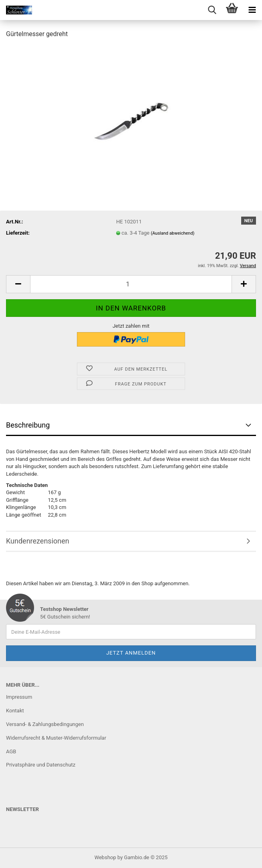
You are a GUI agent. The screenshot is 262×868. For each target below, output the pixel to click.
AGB (11, 751)
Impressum (19, 697)
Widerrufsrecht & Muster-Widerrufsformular (56, 738)
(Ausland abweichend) (172, 233)
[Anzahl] (131, 284)
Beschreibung (28, 425)
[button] (18, 284)
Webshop (105, 857)
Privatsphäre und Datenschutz (41, 765)
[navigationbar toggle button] (252, 10)
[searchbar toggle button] (212, 10)
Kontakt (15, 711)
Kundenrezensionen (38, 541)
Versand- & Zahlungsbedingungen (45, 724)
